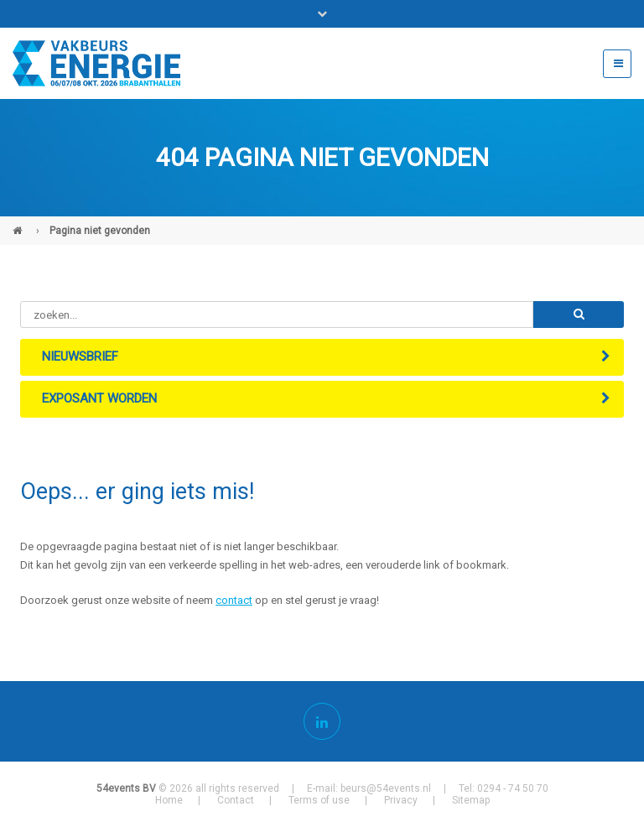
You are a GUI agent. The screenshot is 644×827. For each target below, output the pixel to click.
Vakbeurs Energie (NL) (19, 224)
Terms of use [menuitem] (319, 800)
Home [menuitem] (169, 800)
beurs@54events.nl (386, 788)
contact (234, 600)
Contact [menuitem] (236, 800)
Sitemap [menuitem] (471, 800)
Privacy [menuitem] (401, 800)
